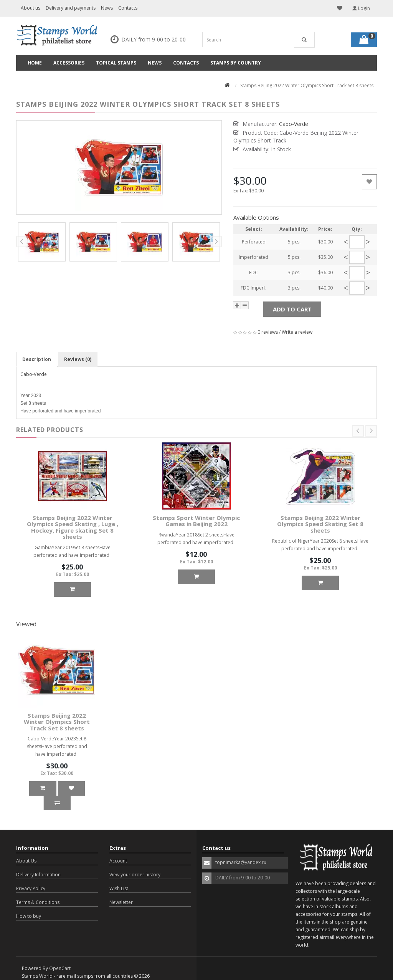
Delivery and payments (71, 8)
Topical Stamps (116, 63)
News (107, 8)
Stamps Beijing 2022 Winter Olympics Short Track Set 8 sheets (57, 722)
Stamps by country (236, 63)
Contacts (128, 8)
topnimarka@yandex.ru (241, 862)
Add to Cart (292, 309)
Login (361, 8)
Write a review (297, 332)
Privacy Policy (31, 888)
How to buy (29, 916)
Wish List (119, 888)
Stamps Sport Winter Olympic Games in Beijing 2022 (196, 521)
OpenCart (60, 968)
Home (35, 63)
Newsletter (121, 902)
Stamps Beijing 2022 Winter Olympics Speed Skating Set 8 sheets (320, 524)
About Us (26, 861)
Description (37, 359)
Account (118, 861)
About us (31, 8)
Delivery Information (38, 875)
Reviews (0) (78, 359)
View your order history (135, 875)
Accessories (69, 63)
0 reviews (268, 332)
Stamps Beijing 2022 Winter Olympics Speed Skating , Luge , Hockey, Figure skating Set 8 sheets (73, 527)
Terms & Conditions (38, 902)
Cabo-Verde (34, 374)
